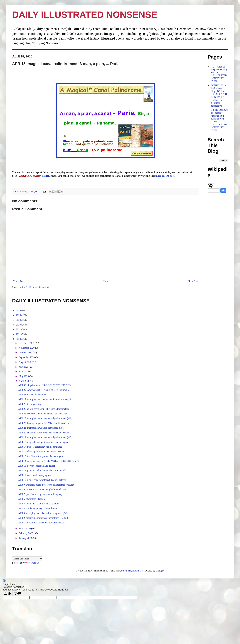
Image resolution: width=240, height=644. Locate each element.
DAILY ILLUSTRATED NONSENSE (85, 15)
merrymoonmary (134, 571)
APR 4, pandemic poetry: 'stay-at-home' (38, 508)
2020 (19, 339)
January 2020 (26, 538)
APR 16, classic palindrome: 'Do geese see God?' (42, 451)
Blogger (160, 571)
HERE (46, 176)
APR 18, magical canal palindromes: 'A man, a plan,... (45, 442)
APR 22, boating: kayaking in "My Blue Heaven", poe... (46, 423)
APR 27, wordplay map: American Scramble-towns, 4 (45, 399)
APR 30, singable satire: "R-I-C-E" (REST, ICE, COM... (46, 385)
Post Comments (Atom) (37, 287)
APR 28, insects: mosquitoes (32, 395)
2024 (19, 320)
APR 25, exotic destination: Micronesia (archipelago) (44, 409)
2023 (19, 325)
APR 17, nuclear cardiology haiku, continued (40, 447)
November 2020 (27, 348)
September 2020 (27, 357)
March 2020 (25, 529)
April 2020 (24, 381)
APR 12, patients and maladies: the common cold (42, 470)
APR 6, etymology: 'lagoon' (32, 499)
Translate (32, 563)
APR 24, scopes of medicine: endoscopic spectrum (43, 414)
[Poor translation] (17, 594)
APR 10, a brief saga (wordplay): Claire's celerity (42, 480)
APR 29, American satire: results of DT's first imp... (44, 390)
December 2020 (27, 343)
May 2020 (24, 376)
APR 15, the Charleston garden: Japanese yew (41, 456)
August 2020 (25, 362)
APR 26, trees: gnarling (30, 404)
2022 (19, 329)
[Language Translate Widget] (27, 559)
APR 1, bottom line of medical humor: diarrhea (41, 523)
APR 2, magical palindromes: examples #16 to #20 (43, 518)
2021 (19, 334)
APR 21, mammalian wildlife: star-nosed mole (41, 428)
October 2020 (26, 352)
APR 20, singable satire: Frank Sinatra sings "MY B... (44, 433)
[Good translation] (7, 594)
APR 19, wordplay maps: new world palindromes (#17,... (46, 437)
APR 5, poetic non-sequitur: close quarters (39, 504)
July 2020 (24, 367)
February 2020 (26, 533)
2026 (19, 311)
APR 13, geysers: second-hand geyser (37, 466)
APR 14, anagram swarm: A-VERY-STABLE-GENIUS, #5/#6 (49, 461)
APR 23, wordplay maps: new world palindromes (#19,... (46, 418)
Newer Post (19, 281)
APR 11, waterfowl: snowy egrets (35, 475)
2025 (19, 315)
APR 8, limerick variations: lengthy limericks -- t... (43, 489)
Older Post (193, 281)
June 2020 (24, 371)
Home (106, 281)
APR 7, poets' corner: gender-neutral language (41, 494)
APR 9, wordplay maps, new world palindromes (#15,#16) (47, 485)
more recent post (165, 176)
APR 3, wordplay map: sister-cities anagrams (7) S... (44, 513)
